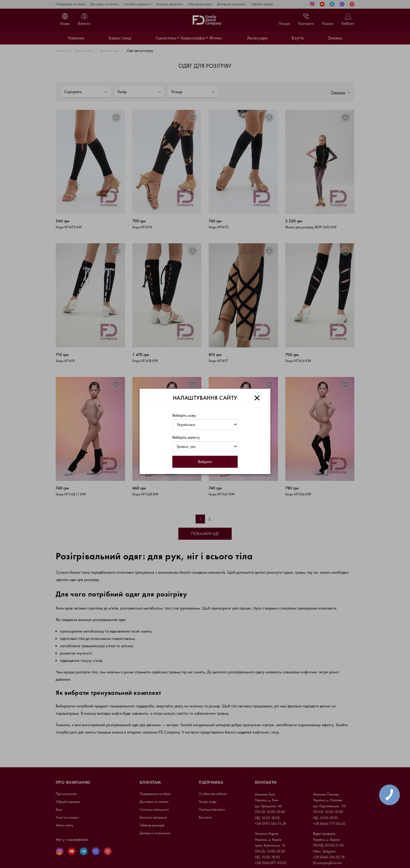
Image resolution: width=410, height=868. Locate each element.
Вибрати (205, 462)
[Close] (257, 398)
